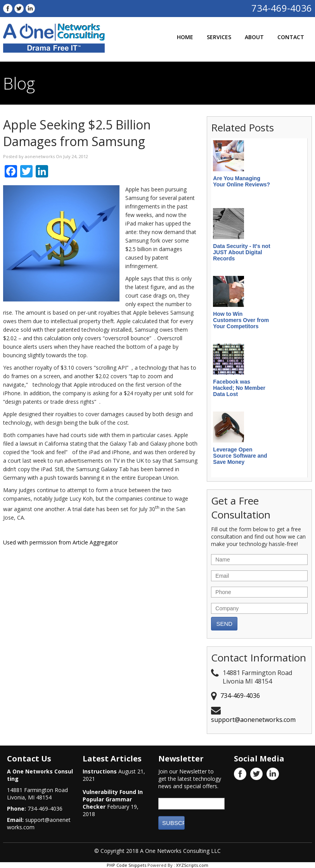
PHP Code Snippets (126, 865)
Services (219, 37)
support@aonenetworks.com (253, 720)
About (254, 37)
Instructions (100, 771)
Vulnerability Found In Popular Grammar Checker (113, 799)
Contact (291, 37)
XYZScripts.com (192, 865)
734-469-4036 (282, 8)
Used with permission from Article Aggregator (61, 542)
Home (185, 37)
